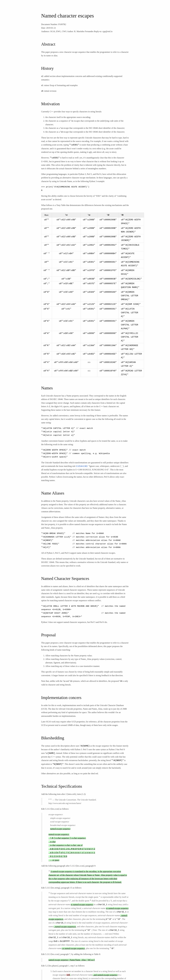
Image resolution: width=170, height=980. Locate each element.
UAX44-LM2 (82, 458)
